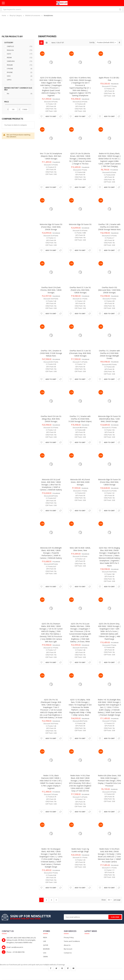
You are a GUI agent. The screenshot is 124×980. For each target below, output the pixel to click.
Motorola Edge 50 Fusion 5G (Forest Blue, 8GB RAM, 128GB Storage (109, 482)
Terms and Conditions (72, 941)
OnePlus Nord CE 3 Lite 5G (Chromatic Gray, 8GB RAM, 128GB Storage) (80, 353)
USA (45, 953)
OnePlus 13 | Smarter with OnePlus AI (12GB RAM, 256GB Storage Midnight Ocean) (109, 354)
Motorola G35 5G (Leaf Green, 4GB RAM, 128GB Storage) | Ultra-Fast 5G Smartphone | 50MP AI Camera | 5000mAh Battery (51, 485)
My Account (68, 949)
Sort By (92, 42)
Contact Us (68, 953)
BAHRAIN (46, 949)
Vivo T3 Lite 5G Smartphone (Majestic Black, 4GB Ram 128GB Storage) (51, 156)
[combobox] (62, 9)
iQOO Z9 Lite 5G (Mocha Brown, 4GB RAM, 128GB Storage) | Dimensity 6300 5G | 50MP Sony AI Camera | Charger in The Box (80, 159)
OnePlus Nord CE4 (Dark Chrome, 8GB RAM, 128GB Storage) (51, 290)
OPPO (19, 80)
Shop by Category (16, 15)
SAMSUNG (19, 61)
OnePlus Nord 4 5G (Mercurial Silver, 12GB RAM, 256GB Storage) (109, 290)
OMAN (45, 957)
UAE (45, 941)
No (19, 94)
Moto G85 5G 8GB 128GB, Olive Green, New (80, 549)
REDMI (19, 58)
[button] (41, 116)
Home (4, 15)
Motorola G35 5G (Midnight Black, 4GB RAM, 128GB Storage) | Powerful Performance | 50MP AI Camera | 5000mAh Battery (51, 553)
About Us (67, 945)
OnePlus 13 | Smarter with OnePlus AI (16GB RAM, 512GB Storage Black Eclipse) (80, 419)
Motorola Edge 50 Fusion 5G (80, 224)
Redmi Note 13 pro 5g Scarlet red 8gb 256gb (80, 850)
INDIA (45, 937)
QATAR (46, 945)
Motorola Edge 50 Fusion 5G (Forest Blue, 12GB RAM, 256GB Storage (51, 227)
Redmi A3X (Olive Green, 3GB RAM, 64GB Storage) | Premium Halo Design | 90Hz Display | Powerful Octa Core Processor (109, 781)
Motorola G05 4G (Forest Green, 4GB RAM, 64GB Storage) (80, 482)
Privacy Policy (69, 937)
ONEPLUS (19, 46)
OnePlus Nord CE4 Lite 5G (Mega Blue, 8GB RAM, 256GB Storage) (51, 419)
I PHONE (19, 69)
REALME (19, 65)
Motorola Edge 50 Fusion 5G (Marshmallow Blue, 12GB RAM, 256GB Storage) (109, 419)
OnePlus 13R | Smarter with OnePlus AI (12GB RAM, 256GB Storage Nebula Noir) (109, 227)
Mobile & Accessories (33, 15)
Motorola (19, 50)
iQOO (19, 54)
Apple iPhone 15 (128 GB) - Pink (109, 79)
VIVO (19, 76)
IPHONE (19, 72)
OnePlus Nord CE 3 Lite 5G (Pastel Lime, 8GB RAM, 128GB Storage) (80, 290)
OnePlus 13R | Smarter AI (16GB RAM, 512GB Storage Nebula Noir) (51, 353)
